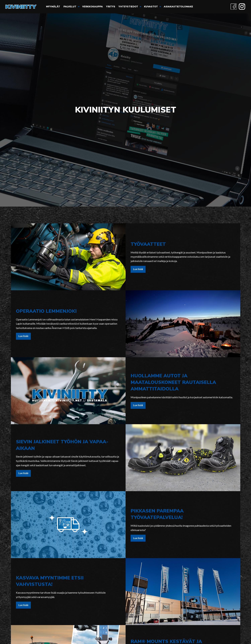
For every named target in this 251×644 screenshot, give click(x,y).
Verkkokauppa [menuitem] (93, 7)
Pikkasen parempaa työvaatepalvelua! (157, 514)
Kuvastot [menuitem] (151, 7)
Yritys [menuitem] (111, 7)
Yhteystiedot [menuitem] (128, 7)
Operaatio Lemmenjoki (46, 311)
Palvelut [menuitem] (70, 7)
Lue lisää (138, 269)
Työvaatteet (148, 244)
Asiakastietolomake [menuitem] (178, 7)
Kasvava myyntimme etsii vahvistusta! (50, 581)
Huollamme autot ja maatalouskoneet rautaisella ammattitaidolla (173, 382)
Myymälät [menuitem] (53, 7)
